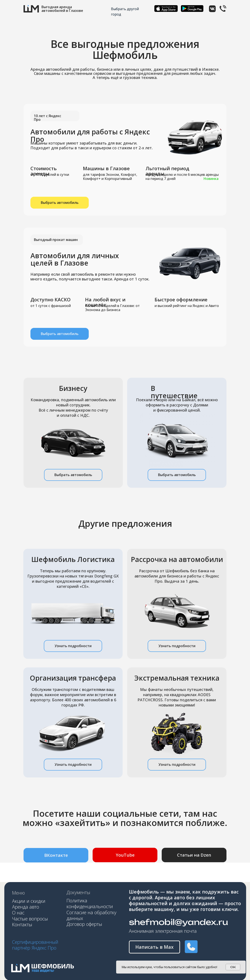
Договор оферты (84, 924)
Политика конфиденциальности (90, 903)
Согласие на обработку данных (91, 915)
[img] (166, 9)
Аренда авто (26, 907)
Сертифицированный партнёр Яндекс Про (35, 945)
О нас (19, 913)
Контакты (22, 924)
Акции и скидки (29, 901)
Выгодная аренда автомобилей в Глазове (62, 9)
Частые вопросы (30, 919)
